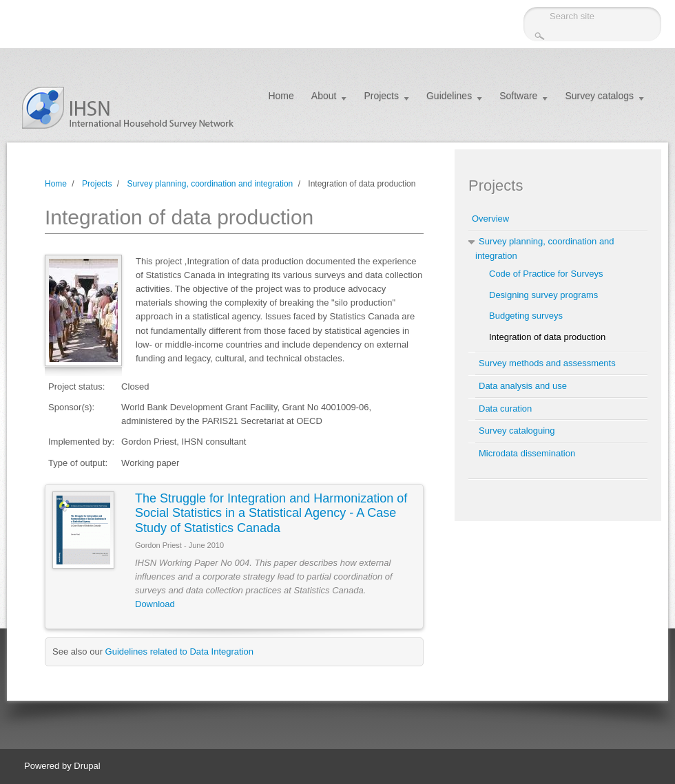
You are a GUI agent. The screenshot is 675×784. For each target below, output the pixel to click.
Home (281, 96)
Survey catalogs (599, 96)
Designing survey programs (543, 295)
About (324, 96)
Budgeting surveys (526, 316)
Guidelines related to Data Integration (179, 651)
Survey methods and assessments (547, 363)
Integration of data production (547, 337)
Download (155, 604)
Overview (490, 219)
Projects (381, 96)
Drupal (87, 766)
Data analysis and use (523, 386)
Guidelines (449, 96)
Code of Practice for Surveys (546, 274)
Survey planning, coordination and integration (210, 184)
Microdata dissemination (527, 453)
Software (518, 96)
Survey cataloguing (517, 431)
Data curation (505, 409)
